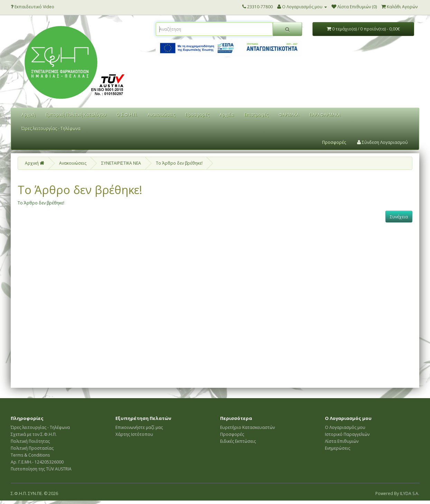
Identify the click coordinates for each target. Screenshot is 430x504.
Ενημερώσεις (338, 448)
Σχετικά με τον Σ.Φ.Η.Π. (34, 434)
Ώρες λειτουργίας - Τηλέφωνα (51, 129)
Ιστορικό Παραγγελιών (347, 434)
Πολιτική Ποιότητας (30, 441)
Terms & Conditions (30, 455)
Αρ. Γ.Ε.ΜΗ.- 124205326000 (37, 462)
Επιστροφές (256, 115)
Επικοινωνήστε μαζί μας (139, 427)
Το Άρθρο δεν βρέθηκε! (179, 163)
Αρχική (28, 115)
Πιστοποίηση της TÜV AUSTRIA (41, 469)
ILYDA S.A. (410, 493)
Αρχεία (227, 115)
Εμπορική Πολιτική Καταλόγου (76, 115)
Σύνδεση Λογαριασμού (382, 142)
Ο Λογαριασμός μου (345, 427)
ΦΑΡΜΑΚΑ (289, 115)
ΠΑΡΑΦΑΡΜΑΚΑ (325, 115)
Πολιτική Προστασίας (32, 448)
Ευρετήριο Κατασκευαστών (247, 427)
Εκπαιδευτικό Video (32, 7)
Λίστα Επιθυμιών (342, 441)
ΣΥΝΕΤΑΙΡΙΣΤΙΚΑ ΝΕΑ (121, 163)
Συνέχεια (399, 217)
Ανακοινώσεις (161, 115)
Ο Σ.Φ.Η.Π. (127, 115)
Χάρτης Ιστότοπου (134, 434)
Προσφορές (197, 115)
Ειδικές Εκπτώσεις (238, 441)
